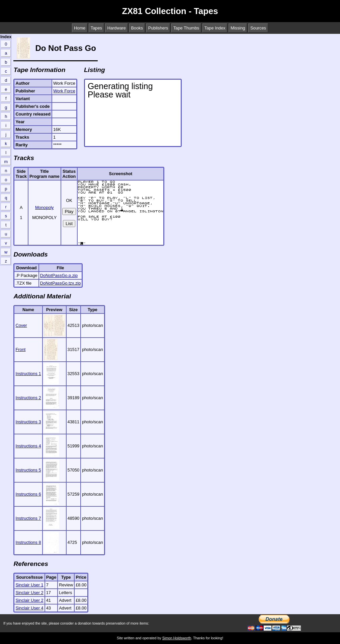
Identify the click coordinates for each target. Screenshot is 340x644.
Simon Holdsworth (177, 638)
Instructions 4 (28, 446)
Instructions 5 (28, 470)
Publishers (158, 28)
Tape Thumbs (186, 28)
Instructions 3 (28, 422)
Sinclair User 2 (29, 593)
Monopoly (45, 207)
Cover (21, 325)
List (69, 224)
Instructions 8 (28, 542)
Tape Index (215, 28)
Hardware (116, 28)
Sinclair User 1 (29, 585)
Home (80, 28)
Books (137, 28)
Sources (258, 28)
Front (20, 349)
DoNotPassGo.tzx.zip (61, 283)
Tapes (96, 28)
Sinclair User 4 (29, 608)
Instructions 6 (28, 494)
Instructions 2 (28, 398)
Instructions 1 (28, 374)
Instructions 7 (28, 518)
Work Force (64, 91)
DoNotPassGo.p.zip (59, 275)
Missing (238, 28)
